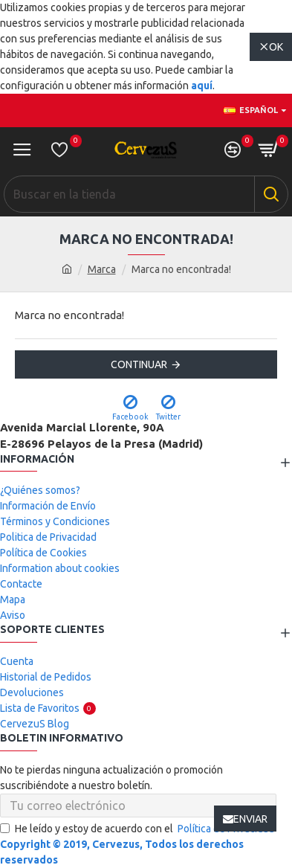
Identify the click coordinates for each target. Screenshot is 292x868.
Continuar (139, 364)
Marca (102, 269)
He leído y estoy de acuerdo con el (138, 829)
